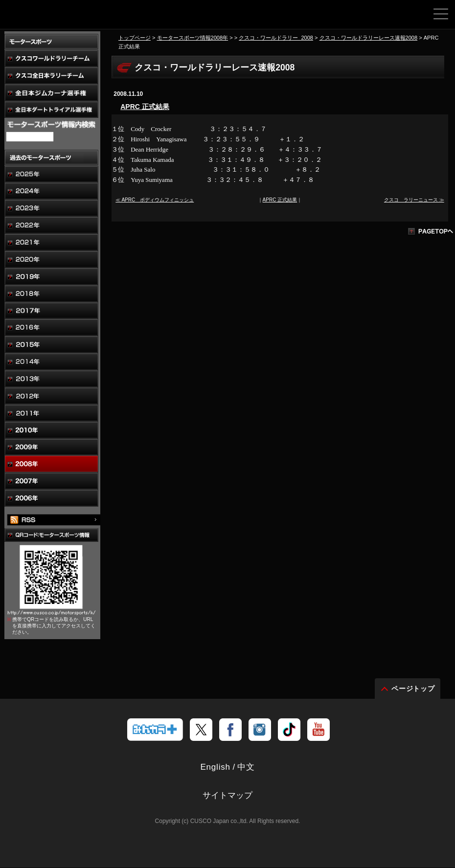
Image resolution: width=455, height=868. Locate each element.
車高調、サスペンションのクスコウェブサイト (58, 18)
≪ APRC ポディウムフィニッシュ (155, 200)
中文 (246, 768)
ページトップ (413, 689)
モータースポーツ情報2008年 (193, 38)
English (215, 768)
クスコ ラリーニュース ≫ (414, 200)
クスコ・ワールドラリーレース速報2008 (369, 38)
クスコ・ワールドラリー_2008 (276, 38)
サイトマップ (227, 796)
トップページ (135, 38)
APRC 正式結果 (145, 107)
